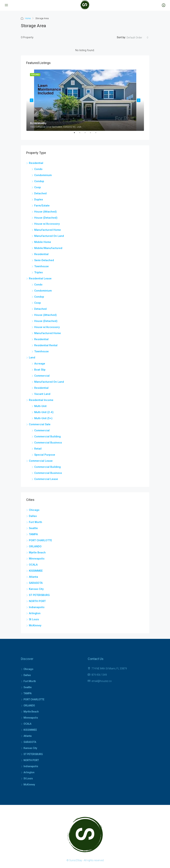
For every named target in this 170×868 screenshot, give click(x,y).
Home (28, 18)
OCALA (33, 565)
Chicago (34, 510)
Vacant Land (42, 394)
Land (32, 357)
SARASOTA (36, 583)
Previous (32, 100)
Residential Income (41, 400)
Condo (38, 169)
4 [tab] (92, 134)
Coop (38, 187)
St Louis (34, 619)
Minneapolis (37, 559)
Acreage (40, 364)
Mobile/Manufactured (48, 248)
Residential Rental (46, 345)
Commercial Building (47, 437)
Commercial (42, 376)
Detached (40, 193)
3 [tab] (87, 134)
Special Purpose (45, 455)
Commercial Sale (40, 424)
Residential (36, 163)
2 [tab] (82, 134)
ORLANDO (35, 546)
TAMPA (33, 534)
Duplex (39, 199)
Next (139, 100)
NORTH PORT (37, 601)
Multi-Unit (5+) (43, 418)
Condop (39, 181)
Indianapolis (37, 607)
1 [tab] (76, 134)
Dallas (33, 516)
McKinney (35, 625)
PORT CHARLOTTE (40, 540)
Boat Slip (40, 370)
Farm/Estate (42, 206)
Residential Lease (40, 278)
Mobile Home (43, 242)
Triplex (39, 272)
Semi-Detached (44, 260)
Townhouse (41, 266)
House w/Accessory (47, 224)
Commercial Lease (41, 461)
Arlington (35, 613)
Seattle (33, 528)
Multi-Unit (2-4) (44, 412)
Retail (38, 449)
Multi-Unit (40, 406)
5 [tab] (98, 134)
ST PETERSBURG (39, 595)
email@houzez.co (102, 681)
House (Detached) (46, 218)
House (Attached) (45, 212)
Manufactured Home (48, 230)
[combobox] (138, 38)
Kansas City (36, 589)
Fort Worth (35, 522)
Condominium (43, 175)
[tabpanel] (85, 100)
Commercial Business (48, 443)
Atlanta (33, 577)
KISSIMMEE (36, 571)
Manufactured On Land (49, 236)
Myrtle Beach (37, 553)
